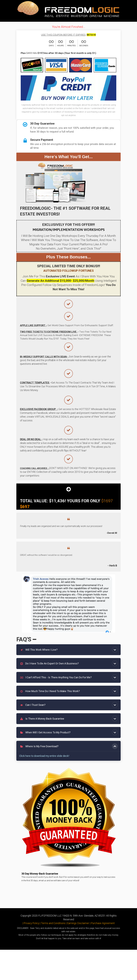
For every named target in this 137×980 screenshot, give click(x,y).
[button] (115, 650)
